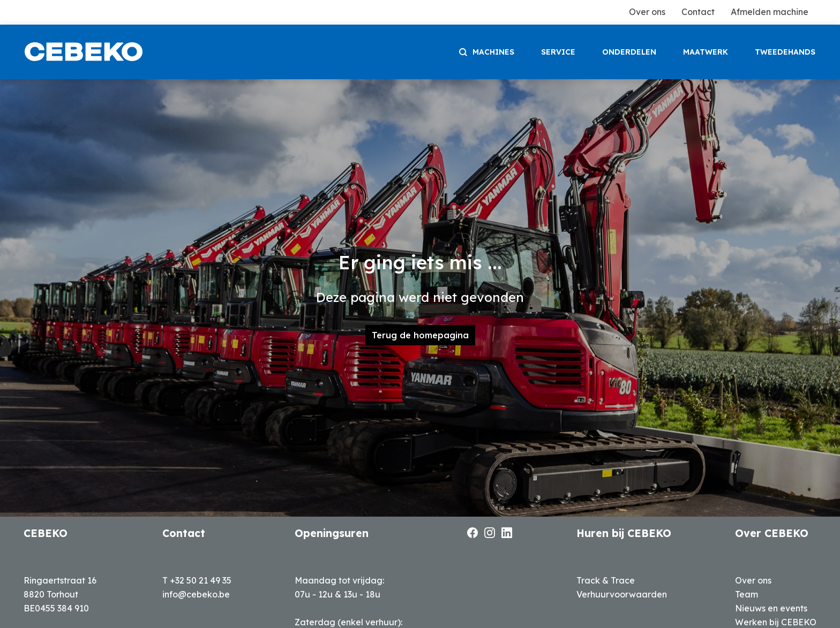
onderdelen (629, 52)
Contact (698, 12)
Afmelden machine (770, 12)
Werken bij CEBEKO (776, 622)
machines (493, 52)
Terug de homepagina (420, 335)
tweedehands (785, 52)
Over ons (647, 12)
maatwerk (706, 52)
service (558, 52)
